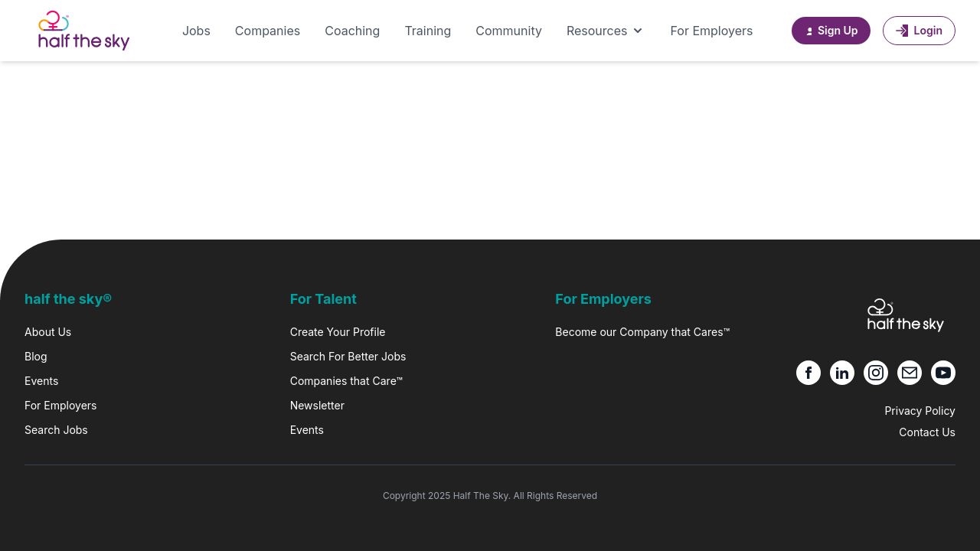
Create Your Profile (338, 332)
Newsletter (317, 405)
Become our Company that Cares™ (642, 332)
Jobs (196, 31)
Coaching (352, 31)
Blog (36, 356)
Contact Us (927, 432)
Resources (606, 31)
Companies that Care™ (346, 381)
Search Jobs (56, 430)
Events (41, 381)
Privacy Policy (920, 411)
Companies (268, 31)
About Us (48, 332)
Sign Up (831, 30)
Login (919, 30)
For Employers (711, 31)
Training (428, 31)
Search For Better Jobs (348, 356)
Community (509, 31)
